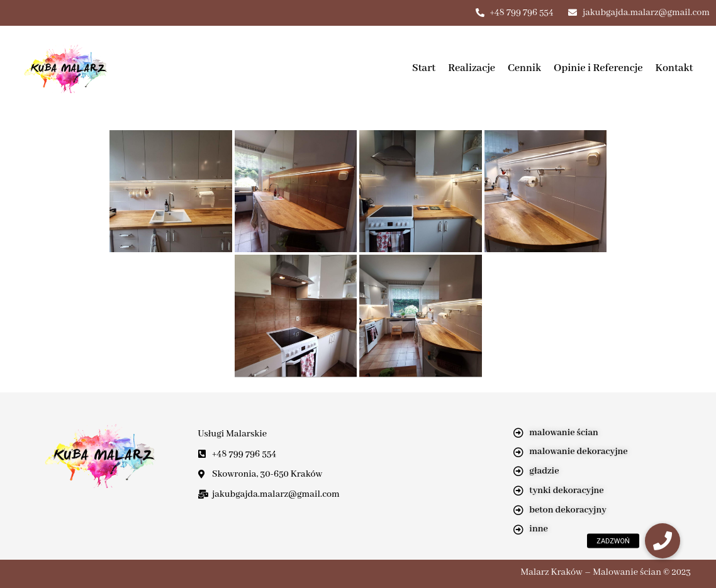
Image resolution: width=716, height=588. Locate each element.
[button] (663, 541)
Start (424, 68)
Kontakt (674, 68)
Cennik (524, 68)
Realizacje (472, 68)
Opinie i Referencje (598, 68)
